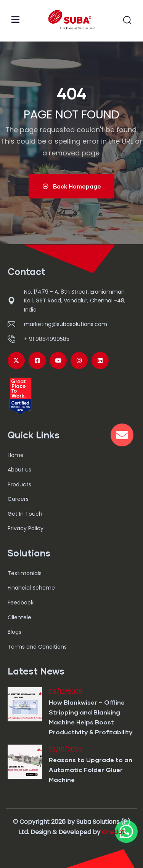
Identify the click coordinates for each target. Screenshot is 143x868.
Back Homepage (71, 186)
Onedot (113, 832)
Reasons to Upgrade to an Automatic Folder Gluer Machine (91, 770)
